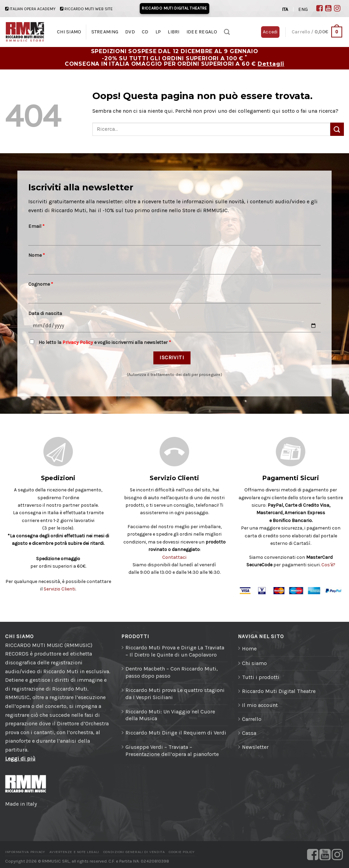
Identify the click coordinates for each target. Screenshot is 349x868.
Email (36, 226)
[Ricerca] (227, 32)
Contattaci (174, 557)
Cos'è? (328, 565)
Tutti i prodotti (261, 677)
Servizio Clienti (59, 589)
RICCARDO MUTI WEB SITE (89, 9)
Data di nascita (45, 313)
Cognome (41, 284)
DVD (130, 32)
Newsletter (255, 747)
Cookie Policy (182, 852)
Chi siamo (254, 663)
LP (158, 32)
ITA (285, 9)
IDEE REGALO (202, 32)
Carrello (252, 719)
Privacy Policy (78, 342)
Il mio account (260, 705)
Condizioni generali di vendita (134, 852)
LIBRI (173, 32)
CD (145, 32)
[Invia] (337, 129)
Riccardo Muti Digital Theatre (279, 691)
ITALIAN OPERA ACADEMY (33, 9)
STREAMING (105, 32)
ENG (303, 9)
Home (249, 649)
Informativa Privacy (25, 852)
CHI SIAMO (69, 32)
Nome (37, 255)
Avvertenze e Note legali (74, 852)
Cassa (249, 733)
